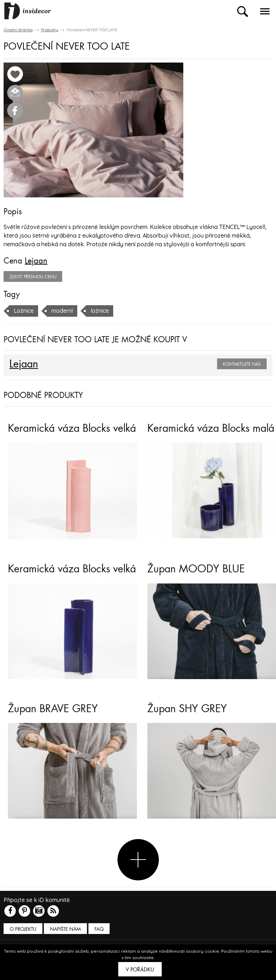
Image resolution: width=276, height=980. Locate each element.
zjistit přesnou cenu (33, 277)
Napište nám (65, 929)
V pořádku (140, 970)
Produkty (50, 30)
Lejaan (36, 261)
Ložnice (24, 311)
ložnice (100, 311)
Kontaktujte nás (242, 364)
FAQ (99, 929)
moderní (62, 311)
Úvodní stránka (18, 30)
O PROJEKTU (23, 929)
